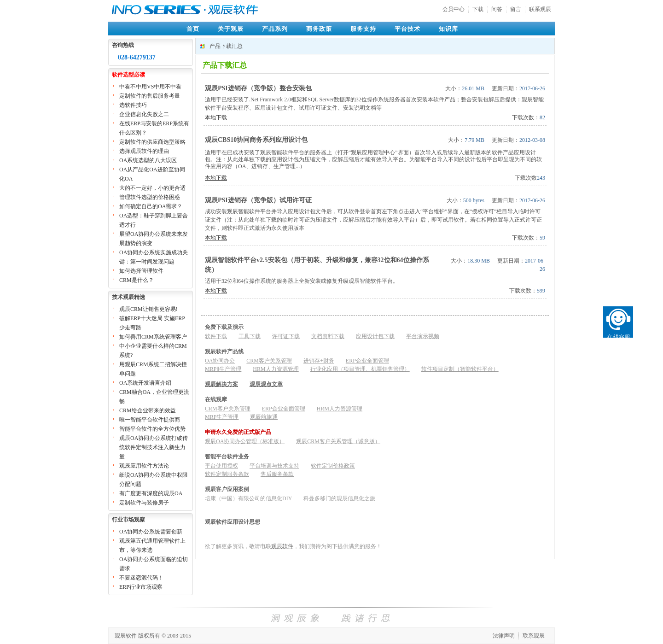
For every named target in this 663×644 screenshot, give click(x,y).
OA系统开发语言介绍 (145, 383)
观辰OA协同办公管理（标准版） (245, 441)
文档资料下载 (328, 336)
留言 (516, 9)
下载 (478, 9)
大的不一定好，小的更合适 (152, 188)
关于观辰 (231, 29)
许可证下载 (286, 336)
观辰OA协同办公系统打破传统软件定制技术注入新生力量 (154, 447)
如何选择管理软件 (141, 271)
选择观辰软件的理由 (144, 151)
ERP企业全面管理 (367, 361)
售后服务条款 (277, 474)
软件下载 (216, 336)
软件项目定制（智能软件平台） (460, 369)
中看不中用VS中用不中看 (150, 87)
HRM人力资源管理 (276, 369)
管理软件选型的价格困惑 (150, 197)
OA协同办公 (220, 361)
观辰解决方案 (221, 384)
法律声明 (504, 636)
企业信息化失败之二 (144, 114)
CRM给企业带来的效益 (148, 410)
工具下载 (250, 336)
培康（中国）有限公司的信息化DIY (248, 498)
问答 (497, 9)
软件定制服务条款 (227, 474)
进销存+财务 (319, 361)
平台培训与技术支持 (274, 466)
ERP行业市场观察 (141, 587)
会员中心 (454, 9)
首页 (193, 29)
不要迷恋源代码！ (141, 578)
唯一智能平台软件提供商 (150, 420)
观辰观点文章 (266, 384)
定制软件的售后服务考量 (150, 96)
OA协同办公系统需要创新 (151, 532)
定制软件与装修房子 (144, 503)
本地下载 (216, 117)
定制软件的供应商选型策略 (152, 142)
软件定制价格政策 (333, 466)
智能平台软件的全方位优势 (152, 429)
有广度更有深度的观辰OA (151, 493)
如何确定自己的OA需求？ (151, 206)
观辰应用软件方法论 (144, 466)
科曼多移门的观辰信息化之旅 (339, 498)
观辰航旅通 (264, 417)
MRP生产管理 (222, 417)
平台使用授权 (221, 466)
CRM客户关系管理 (269, 361)
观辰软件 (282, 546)
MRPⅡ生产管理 (223, 369)
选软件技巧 (133, 105)
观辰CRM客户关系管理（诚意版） (338, 441)
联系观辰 (540, 9)
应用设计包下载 (375, 336)
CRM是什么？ (137, 280)
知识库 (448, 29)
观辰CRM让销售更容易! (148, 309)
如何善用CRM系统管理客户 (153, 337)
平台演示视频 (423, 336)
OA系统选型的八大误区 (148, 160)
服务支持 (363, 29)
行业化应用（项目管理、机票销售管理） (360, 369)
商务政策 (319, 29)
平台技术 (407, 29)
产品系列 (275, 29)
